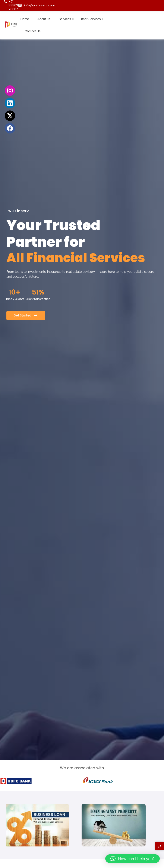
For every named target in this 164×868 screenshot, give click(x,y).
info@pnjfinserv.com (40, 5)
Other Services (90, 19)
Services (65, 19)
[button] (133, 859)
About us (44, 19)
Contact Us (33, 31)
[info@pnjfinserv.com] (20, 5)
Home (25, 19)
